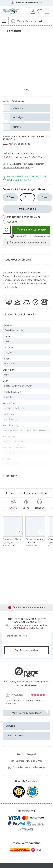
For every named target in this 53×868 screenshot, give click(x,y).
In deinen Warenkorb (31, 230)
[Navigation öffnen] (4, 21)
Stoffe (13, 504)
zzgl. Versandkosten (25, 153)
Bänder (40, 504)
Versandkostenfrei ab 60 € (26, 3)
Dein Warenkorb (47, 11)
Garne (26, 504)
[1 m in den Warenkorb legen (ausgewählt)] (27, 197)
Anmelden (33, 11)
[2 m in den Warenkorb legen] (44, 197)
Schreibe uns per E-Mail (27, 761)
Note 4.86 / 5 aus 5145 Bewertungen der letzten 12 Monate (27, 683)
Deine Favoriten (40, 11)
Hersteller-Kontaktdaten (13, 471)
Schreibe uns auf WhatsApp (26, 767)
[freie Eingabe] (27, 209)
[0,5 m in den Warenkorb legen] (10, 197)
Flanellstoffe (14, 31)
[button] (7, 230)
